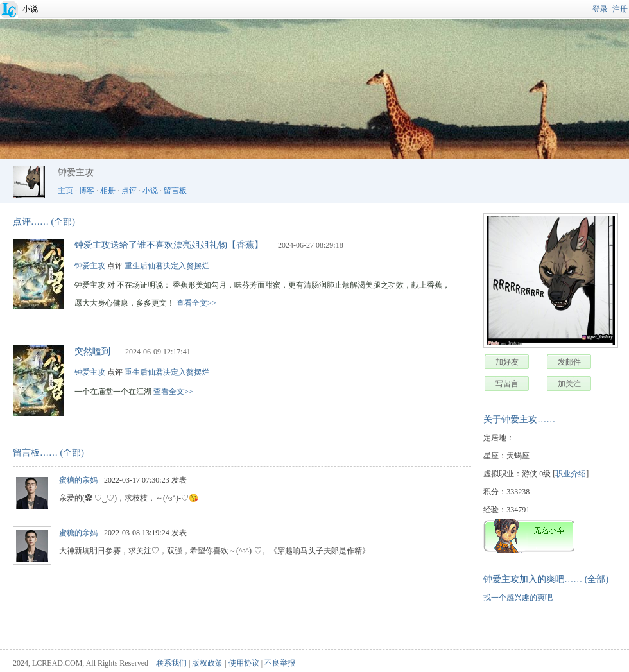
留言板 (175, 191)
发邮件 (569, 362)
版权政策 (207, 663)
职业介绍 (571, 474)
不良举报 (280, 663)
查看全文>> (196, 303)
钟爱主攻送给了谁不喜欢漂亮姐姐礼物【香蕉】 (169, 245)
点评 (129, 191)
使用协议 (244, 663)
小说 (30, 9)
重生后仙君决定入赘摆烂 (167, 266)
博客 (87, 191)
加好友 (507, 362)
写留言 (507, 384)
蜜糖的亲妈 (78, 480)
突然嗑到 (92, 351)
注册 (620, 9)
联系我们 (171, 663)
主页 (65, 191)
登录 (600, 9)
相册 (108, 191)
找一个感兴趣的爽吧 (518, 598)
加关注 (569, 384)
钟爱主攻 (90, 266)
